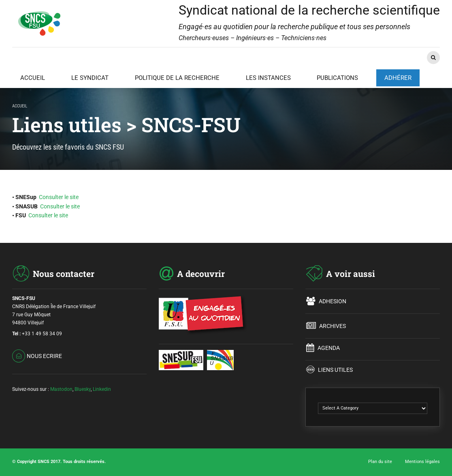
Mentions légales (422, 461)
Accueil (20, 106)
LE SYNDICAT (90, 78)
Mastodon (61, 389)
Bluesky (83, 389)
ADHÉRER (398, 78)
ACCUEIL (33, 78)
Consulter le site (59, 197)
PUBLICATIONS (337, 78)
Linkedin (102, 389)
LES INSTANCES (268, 78)
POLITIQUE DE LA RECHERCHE (177, 78)
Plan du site (380, 461)
